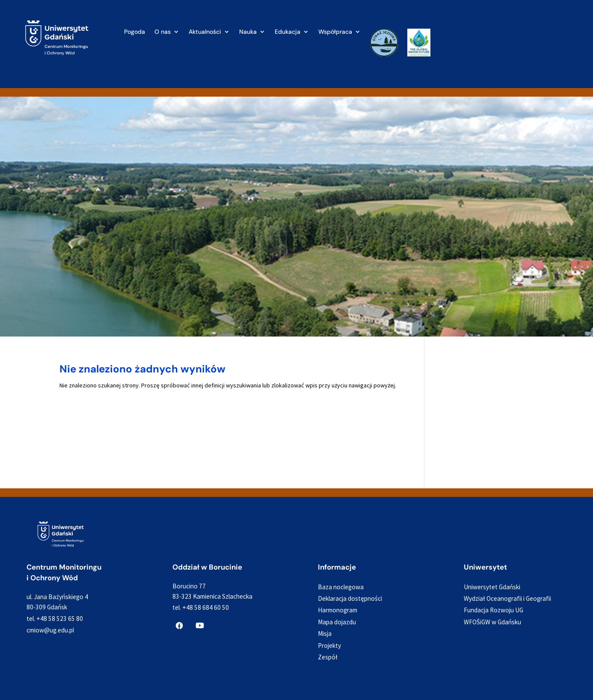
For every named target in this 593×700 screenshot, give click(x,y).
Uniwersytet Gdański (492, 587)
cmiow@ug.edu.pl (50, 630)
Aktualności (205, 32)
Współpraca (335, 32)
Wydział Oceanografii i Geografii (507, 598)
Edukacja (288, 32)
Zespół (328, 657)
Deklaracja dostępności (350, 598)
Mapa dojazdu (337, 622)
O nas (163, 32)
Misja (325, 634)
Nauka (248, 32)
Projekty (329, 645)
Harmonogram (338, 610)
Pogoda (135, 32)
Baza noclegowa (341, 587)
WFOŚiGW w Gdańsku (492, 622)
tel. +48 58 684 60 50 (201, 607)
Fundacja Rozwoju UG (494, 610)
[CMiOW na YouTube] (200, 626)
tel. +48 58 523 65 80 (55, 619)
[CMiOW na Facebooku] (179, 626)
